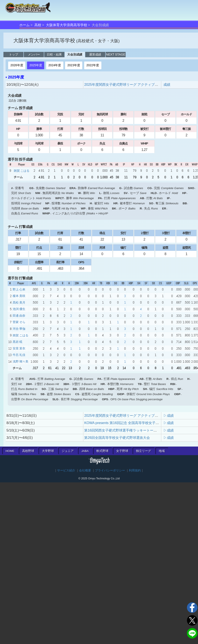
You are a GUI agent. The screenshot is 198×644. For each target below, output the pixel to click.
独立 (143, 451)
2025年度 (36, 65)
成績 (167, 85)
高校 (38, 25)
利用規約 (135, 470)
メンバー (34, 54)
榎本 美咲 (19, 296)
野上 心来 (19, 289)
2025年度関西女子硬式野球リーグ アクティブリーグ (125, 416)
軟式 (102, 451)
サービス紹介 (66, 470)
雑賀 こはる (22, 171)
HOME (10, 451)
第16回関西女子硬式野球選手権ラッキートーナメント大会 (129, 430)
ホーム (24, 25)
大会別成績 (75, 54)
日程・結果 (54, 54)
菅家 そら (19, 322)
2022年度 (93, 65)
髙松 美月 (19, 302)
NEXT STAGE (116, 54)
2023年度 (74, 65)
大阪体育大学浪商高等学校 (67, 25)
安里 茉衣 (19, 348)
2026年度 (17, 65)
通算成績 (95, 54)
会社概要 (85, 470)
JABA (85, 451)
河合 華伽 (19, 329)
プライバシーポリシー (110, 470)
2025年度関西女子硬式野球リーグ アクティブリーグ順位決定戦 (133, 85)
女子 (122, 451)
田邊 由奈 (19, 316)
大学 (48, 451)
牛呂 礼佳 (19, 355)
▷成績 (169, 416)
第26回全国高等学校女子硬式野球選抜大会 (117, 438)
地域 (162, 451)
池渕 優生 (19, 309)
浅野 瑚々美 (21, 361)
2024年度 (55, 65)
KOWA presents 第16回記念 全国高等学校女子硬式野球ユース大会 (135, 423)
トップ (14, 54)
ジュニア (68, 451)
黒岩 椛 (18, 342)
